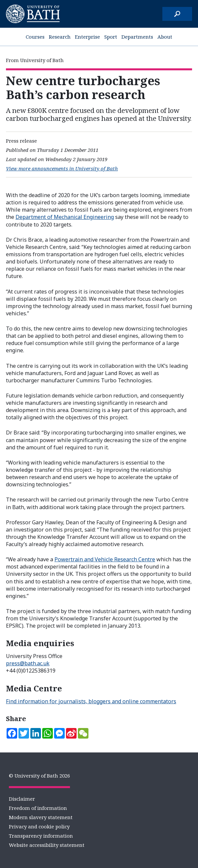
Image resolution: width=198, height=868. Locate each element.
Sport (111, 37)
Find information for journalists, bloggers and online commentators (91, 701)
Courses (35, 37)
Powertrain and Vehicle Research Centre (105, 559)
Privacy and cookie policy (39, 826)
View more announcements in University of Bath (62, 168)
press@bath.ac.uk (28, 663)
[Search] (177, 14)
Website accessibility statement (47, 845)
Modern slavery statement (41, 817)
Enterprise (87, 37)
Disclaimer (22, 799)
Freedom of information (38, 808)
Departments (137, 37)
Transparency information (41, 836)
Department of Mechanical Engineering (65, 217)
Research (60, 37)
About (165, 37)
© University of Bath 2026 (39, 776)
